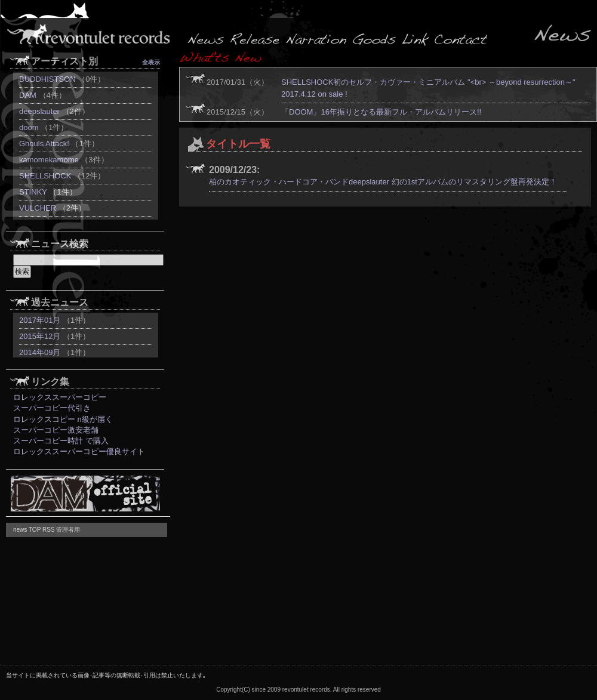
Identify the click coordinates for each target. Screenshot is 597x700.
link (415, 39)
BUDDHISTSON (47, 79)
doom (29, 127)
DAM (28, 95)
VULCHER (38, 208)
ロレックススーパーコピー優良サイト (79, 451)
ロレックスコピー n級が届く (63, 419)
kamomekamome (49, 160)
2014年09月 (40, 352)
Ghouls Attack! (44, 144)
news (206, 39)
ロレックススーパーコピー (60, 397)
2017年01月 (40, 320)
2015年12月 (40, 336)
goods (375, 39)
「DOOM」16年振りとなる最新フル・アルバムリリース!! (381, 112)
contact (460, 39)
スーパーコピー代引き (52, 408)
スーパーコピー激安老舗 (56, 430)
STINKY (33, 192)
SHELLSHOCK (45, 176)
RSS (49, 530)
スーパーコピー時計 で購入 (61, 441)
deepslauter (39, 111)
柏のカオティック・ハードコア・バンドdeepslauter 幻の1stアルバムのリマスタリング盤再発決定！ (383, 182)
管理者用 (68, 530)
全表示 (151, 62)
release (255, 39)
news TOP (27, 530)
